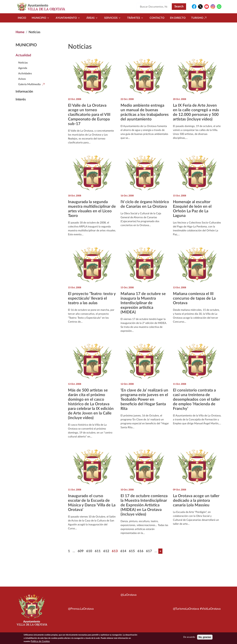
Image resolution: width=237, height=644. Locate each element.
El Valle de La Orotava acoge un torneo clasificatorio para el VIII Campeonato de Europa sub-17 (89, 115)
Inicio (22, 18)
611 (98, 551)
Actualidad (23, 55)
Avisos (22, 79)
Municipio (41, 18)
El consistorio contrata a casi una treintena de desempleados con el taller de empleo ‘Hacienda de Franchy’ (196, 400)
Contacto (157, 18)
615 (132, 551)
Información (24, 92)
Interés (21, 99)
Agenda (23, 68)
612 (106, 551)
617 (149, 551)
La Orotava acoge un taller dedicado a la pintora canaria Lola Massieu (196, 501)
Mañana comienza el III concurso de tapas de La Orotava (194, 298)
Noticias (23, 63)
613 (115, 551)
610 (89, 551)
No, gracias (205, 637)
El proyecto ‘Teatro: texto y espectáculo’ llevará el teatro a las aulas (92, 298)
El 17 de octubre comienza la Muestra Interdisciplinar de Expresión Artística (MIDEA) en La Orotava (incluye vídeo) (144, 505)
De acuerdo (189, 637)
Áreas (92, 18)
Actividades (25, 74)
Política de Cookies (40, 641)
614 (123, 551)
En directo (178, 18)
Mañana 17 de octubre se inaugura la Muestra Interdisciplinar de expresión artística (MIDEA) (143, 303)
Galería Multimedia (29, 84)
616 (140, 551)
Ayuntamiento (68, 18)
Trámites (136, 18)
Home (20, 32)
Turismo (199, 18)
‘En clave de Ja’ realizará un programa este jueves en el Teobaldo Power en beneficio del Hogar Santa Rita (144, 400)
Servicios (113, 18)
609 (81, 551)
